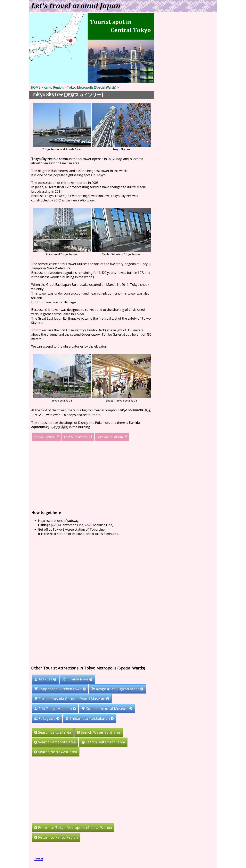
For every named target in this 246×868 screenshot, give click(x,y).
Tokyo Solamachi (78, 437)
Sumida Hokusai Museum (107, 709)
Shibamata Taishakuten (89, 718)
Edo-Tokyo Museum (55, 709)
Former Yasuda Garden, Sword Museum (72, 699)
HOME (36, 87)
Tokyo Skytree (46, 437)
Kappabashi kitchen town (60, 689)
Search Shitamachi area (103, 742)
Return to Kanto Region (56, 837)
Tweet (39, 859)
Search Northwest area (56, 752)
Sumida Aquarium (112, 437)
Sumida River (77, 679)
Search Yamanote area (55, 742)
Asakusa (45, 679)
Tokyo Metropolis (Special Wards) (91, 87)
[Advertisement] (92, 476)
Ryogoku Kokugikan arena (117, 689)
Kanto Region (53, 87)
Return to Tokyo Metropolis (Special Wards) (73, 828)
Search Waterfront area (99, 732)
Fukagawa (47, 718)
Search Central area (53, 732)
